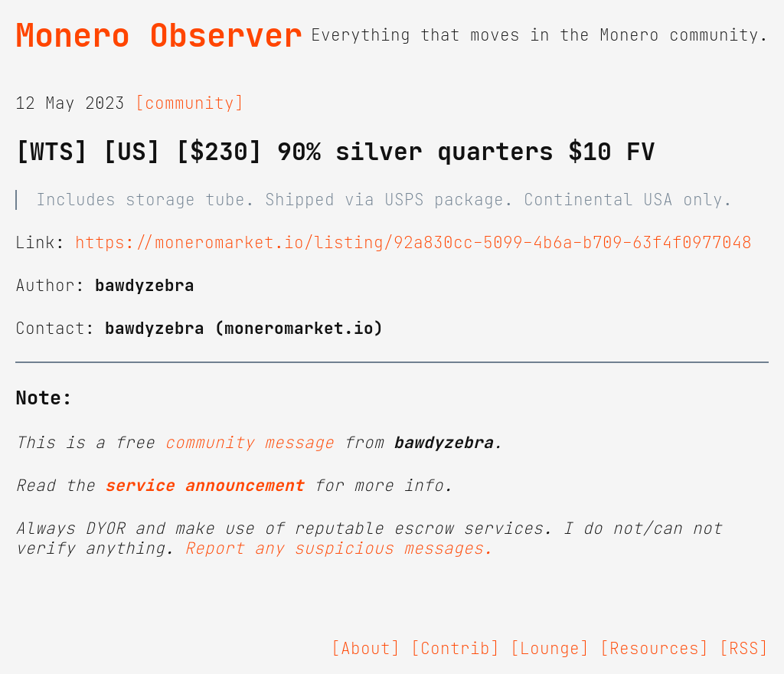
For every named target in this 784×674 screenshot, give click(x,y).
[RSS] (744, 649)
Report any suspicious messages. (339, 548)
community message (249, 443)
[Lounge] (550, 649)
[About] (366, 649)
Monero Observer (159, 35)
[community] (189, 103)
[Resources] (654, 649)
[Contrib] (455, 649)
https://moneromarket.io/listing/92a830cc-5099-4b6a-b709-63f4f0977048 (413, 243)
